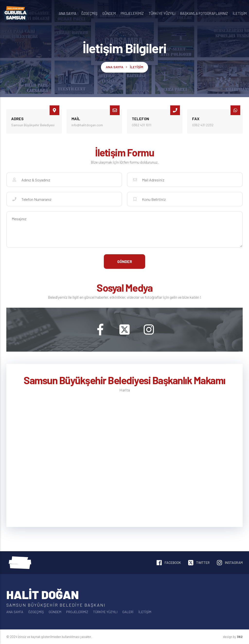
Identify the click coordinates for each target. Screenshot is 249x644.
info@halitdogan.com (87, 125)
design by (233, 637)
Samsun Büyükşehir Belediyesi (33, 125)
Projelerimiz (132, 13)
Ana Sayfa (68, 13)
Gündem (109, 13)
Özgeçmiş (89, 13)
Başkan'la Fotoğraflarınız (204, 13)
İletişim (240, 13)
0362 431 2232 (203, 125)
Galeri (128, 612)
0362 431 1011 (142, 125)
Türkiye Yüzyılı (162, 13)
